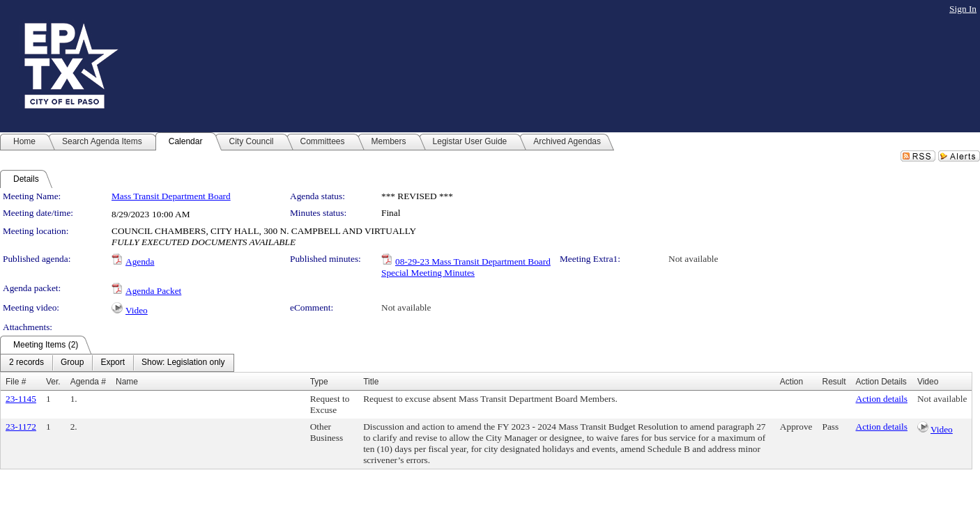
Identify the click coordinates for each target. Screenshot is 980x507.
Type (319, 382)
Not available (693, 259)
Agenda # (88, 382)
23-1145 (21, 399)
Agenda (140, 262)
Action (791, 382)
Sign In (963, 9)
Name (127, 382)
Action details (882, 399)
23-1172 (21, 427)
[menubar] (117, 363)
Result (834, 382)
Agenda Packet (153, 291)
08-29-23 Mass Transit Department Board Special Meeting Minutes (466, 267)
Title (371, 382)
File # (16, 382)
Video (137, 310)
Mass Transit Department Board (171, 196)
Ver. (53, 382)
